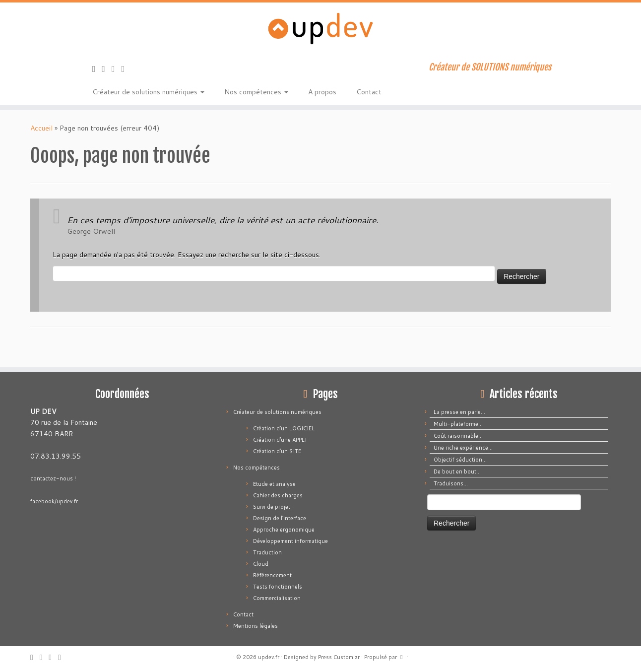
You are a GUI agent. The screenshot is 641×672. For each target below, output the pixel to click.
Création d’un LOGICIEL (284, 428)
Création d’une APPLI (280, 440)
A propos (322, 92)
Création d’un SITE (277, 451)
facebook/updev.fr (54, 501)
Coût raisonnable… (458, 436)
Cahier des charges (278, 495)
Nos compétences (256, 92)
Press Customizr (339, 657)
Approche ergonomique (284, 530)
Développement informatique (290, 541)
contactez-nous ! (53, 478)
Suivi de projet (272, 507)
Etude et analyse (274, 484)
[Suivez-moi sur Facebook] (117, 68)
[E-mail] (107, 68)
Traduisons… (451, 483)
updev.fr (269, 657)
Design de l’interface (280, 518)
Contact (369, 92)
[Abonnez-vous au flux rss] (97, 68)
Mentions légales (256, 626)
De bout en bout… (457, 471)
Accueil (41, 128)
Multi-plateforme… (458, 424)
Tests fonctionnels (278, 587)
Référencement (272, 575)
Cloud (261, 564)
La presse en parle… (459, 412)
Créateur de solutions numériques (148, 92)
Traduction (267, 552)
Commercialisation (277, 598)
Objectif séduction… (460, 460)
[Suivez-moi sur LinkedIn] (127, 68)
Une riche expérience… (463, 448)
